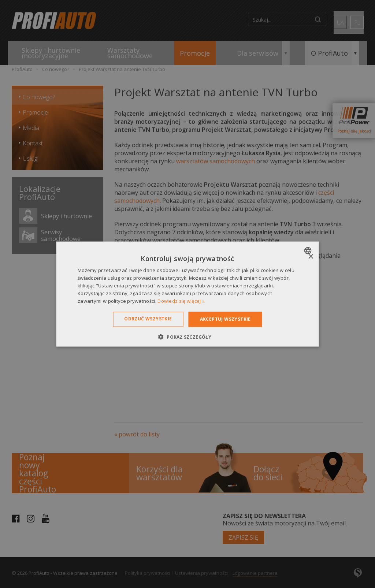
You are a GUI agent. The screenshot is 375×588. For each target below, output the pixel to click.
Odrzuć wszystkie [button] (148, 319)
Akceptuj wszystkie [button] (225, 319)
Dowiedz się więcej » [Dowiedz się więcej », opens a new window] (181, 301)
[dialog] (188, 294)
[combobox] (309, 251)
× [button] (310, 257)
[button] (187, 336)
